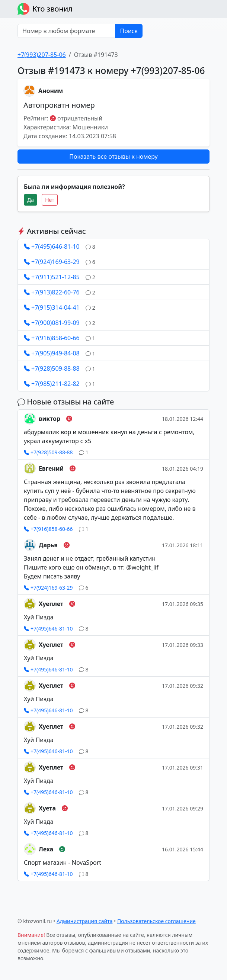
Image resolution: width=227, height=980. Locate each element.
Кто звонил (45, 9)
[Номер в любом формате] (66, 31)
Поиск (129, 31)
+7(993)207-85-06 (42, 55)
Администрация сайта (85, 921)
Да (31, 200)
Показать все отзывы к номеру (113, 157)
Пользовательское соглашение (156, 921)
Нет (50, 200)
